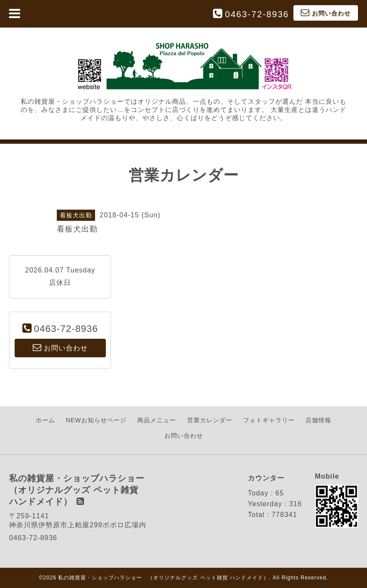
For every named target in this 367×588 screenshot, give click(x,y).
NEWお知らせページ (96, 420)
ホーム (45, 420)
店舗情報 (318, 420)
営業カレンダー (210, 420)
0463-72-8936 (257, 14)
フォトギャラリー (269, 420)
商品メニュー (157, 420)
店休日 (60, 283)
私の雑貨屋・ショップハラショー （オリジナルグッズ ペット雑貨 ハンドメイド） (163, 578)
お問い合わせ (184, 436)
